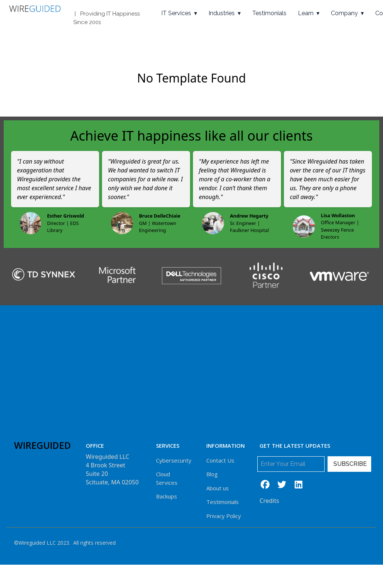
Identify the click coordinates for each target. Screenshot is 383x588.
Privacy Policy (224, 516)
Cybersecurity (174, 460)
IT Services (176, 13)
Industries (222, 13)
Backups (167, 496)
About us (218, 488)
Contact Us (220, 460)
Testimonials (269, 13)
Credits (269, 501)
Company (344, 13)
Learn (306, 13)
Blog (212, 474)
